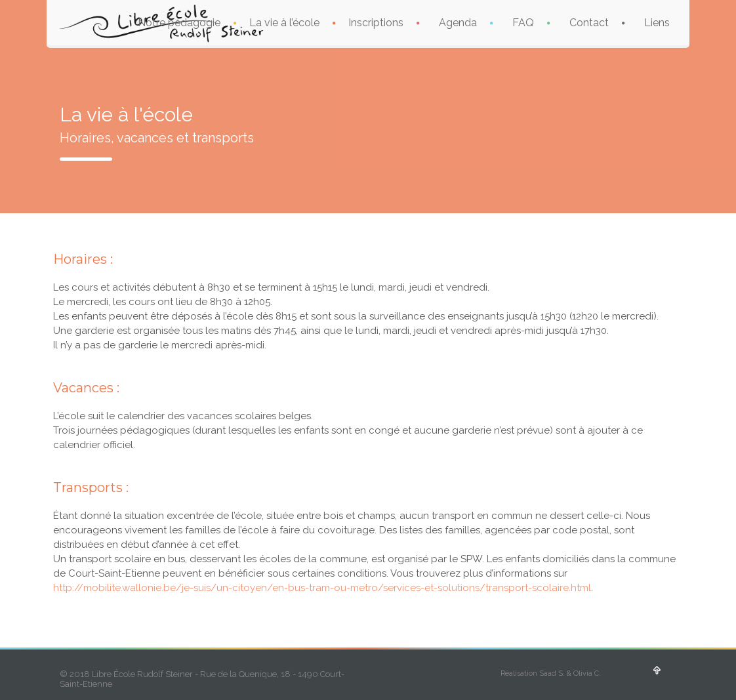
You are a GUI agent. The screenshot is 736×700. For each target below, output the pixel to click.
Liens (657, 23)
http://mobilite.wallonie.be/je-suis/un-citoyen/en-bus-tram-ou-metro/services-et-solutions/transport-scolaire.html (322, 588)
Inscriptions (376, 23)
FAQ (523, 23)
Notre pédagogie (179, 23)
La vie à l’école (284, 23)
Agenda (458, 23)
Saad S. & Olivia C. (570, 673)
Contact (589, 23)
